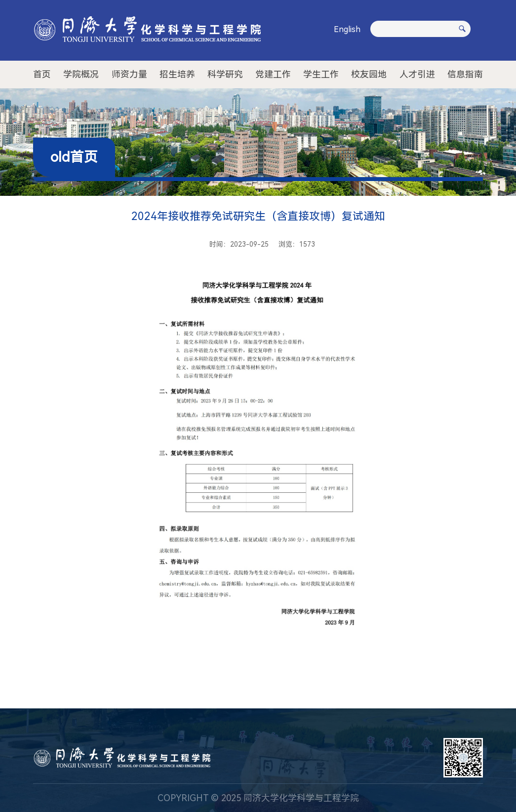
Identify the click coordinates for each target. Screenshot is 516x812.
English (347, 29)
